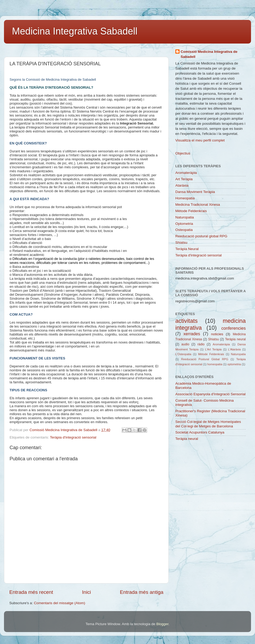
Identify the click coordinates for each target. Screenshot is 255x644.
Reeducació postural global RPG (201, 236)
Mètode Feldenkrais (191, 211)
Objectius (183, 153)
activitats (186, 321)
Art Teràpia (184, 179)
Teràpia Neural (187, 249)
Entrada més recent (31, 592)
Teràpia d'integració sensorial (73, 437)
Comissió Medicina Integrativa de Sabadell (209, 54)
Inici (87, 592)
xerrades (192, 334)
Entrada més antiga (142, 592)
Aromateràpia (186, 173)
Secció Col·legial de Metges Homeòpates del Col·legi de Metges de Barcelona (208, 424)
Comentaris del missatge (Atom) (60, 603)
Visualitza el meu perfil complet (200, 140)
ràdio (201, 344)
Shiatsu (181, 242)
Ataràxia (182, 185)
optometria (234, 364)
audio (185, 344)
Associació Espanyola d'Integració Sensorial (210, 394)
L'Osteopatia (183, 354)
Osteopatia (184, 230)
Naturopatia (185, 217)
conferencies (233, 328)
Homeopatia (185, 198)
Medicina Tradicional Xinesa (198, 205)
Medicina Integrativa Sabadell (75, 31)
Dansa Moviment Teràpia (195, 192)
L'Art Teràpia (213, 349)
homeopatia (215, 364)
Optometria (184, 224)
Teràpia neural (235, 339)
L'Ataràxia (235, 349)
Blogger (162, 624)
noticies (217, 334)
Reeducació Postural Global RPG (205, 359)
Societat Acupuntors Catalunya (200, 432)
